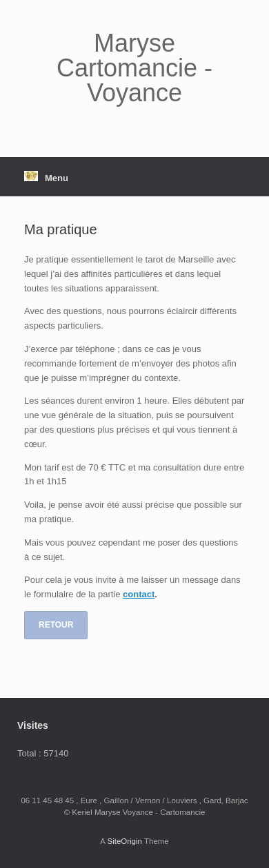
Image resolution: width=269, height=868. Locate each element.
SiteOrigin (124, 841)
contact (139, 594)
